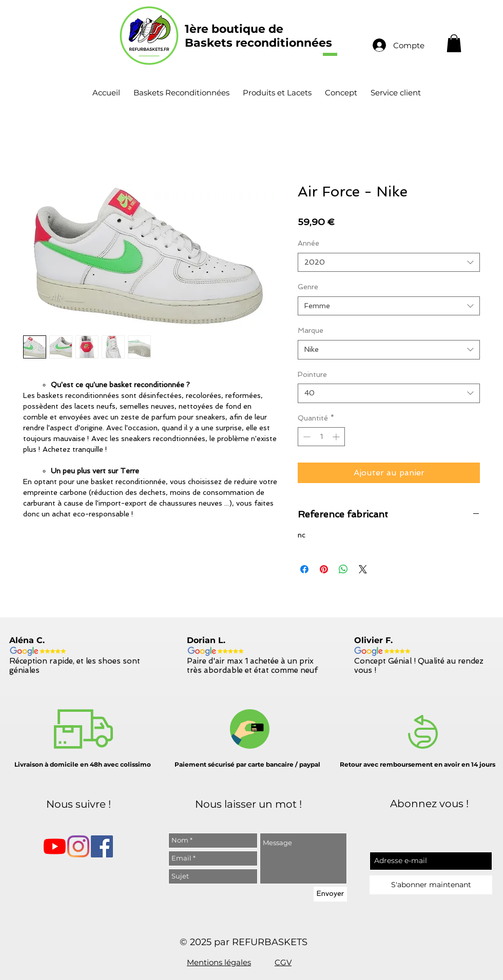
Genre (308, 287)
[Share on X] (363, 569)
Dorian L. (206, 640)
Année (308, 243)
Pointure (312, 374)
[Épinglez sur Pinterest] (324, 569)
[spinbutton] (321, 437)
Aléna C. (27, 640)
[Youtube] (55, 846)
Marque (311, 330)
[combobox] (389, 263)
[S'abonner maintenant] (431, 885)
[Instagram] (78, 846)
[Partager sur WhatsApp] (343, 569)
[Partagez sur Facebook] (304, 569)
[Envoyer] (330, 894)
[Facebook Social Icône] (102, 846)
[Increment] (337, 437)
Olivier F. (373, 640)
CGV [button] (283, 962)
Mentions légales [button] (219, 962)
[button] (454, 43)
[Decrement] (306, 437)
